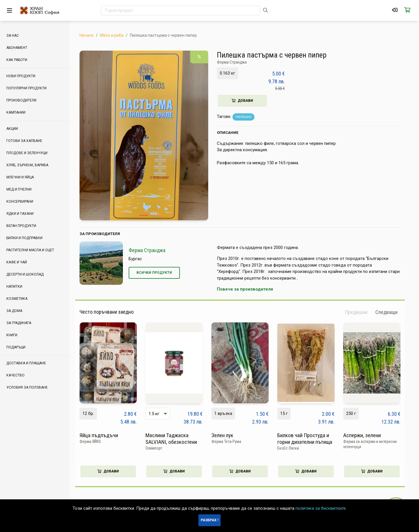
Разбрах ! (209, 520)
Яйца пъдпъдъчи (103, 435)
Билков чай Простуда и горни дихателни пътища (309, 439)
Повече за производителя (249, 289)
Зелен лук (227, 435)
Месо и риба (116, 35)
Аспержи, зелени (366, 435)
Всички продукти (159, 273)
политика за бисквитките (321, 508)
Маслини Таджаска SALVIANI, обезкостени (176, 439)
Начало (91, 35)
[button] (391, 312)
